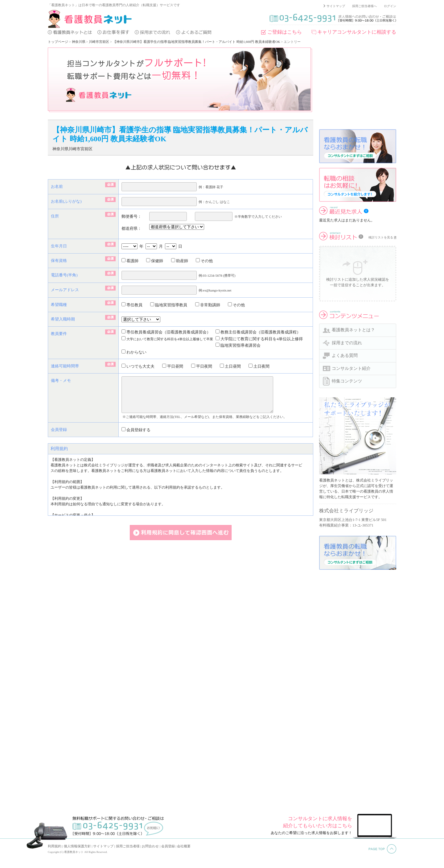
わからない (134, 352)
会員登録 (168, 846)
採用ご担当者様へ (364, 6)
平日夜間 (202, 366)
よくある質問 (345, 355)
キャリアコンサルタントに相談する (357, 32)
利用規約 (55, 846)
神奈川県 (79, 42)
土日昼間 (230, 366)
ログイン (390, 6)
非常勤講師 (208, 305)
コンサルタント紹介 (351, 368)
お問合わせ (150, 846)
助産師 (180, 261)
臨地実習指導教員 (169, 305)
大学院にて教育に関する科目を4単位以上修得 (259, 339)
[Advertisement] (358, 86)
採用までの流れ (347, 343)
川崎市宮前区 (99, 42)
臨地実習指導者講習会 (238, 345)
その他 (204, 261)
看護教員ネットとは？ (353, 330)
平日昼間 (173, 366)
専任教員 (132, 305)
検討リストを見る (381, 237)
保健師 (155, 261)
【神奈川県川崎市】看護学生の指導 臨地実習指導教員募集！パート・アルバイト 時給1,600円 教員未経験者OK (197, 42)
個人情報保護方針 (77, 846)
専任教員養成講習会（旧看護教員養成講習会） (166, 332)
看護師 (130, 261)
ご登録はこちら (285, 32)
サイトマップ (336, 6)
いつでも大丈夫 (138, 366)
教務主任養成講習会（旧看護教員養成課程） (258, 332)
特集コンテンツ (347, 381)
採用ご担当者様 (128, 846)
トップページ (58, 42)
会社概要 (184, 846)
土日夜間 (259, 366)
